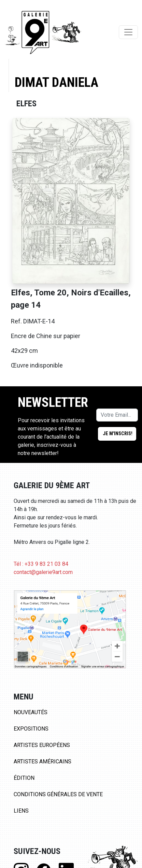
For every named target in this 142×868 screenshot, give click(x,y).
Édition (24, 778)
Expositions (31, 729)
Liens (21, 811)
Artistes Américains (42, 762)
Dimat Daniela (56, 82)
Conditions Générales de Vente (58, 794)
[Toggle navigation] (128, 32)
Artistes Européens (42, 745)
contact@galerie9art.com (43, 572)
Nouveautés (31, 712)
